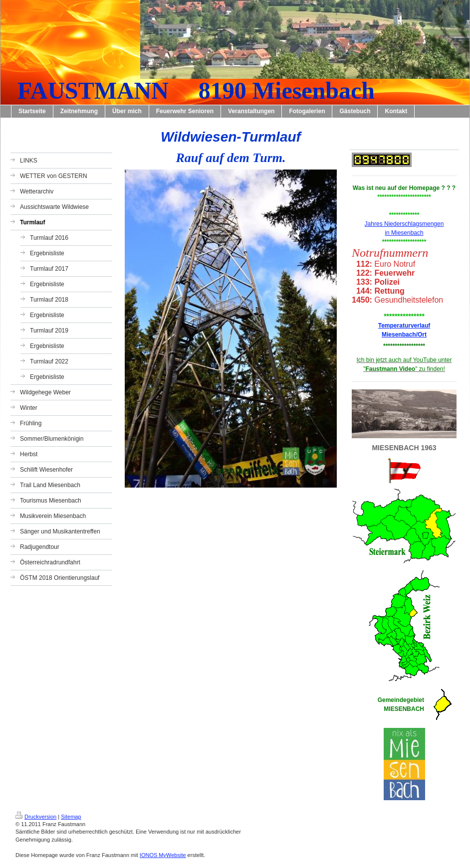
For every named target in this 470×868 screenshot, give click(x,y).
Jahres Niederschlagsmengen (404, 224)
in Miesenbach (404, 233)
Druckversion (36, 817)
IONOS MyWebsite (163, 855)
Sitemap (71, 817)
